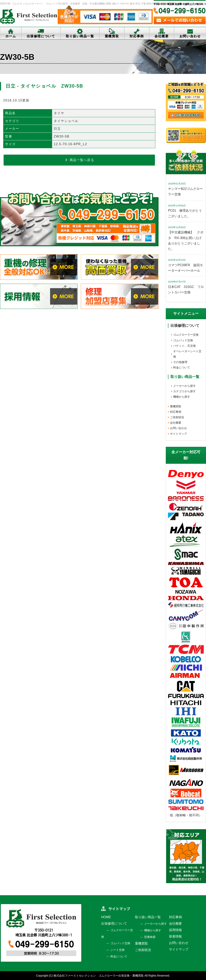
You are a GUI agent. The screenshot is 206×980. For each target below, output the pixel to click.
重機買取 (112, 36)
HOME (106, 917)
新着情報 (175, 936)
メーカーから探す (184, 386)
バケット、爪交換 (184, 346)
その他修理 (180, 362)
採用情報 (175, 930)
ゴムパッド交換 (183, 340)
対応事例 (137, 36)
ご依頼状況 (177, 417)
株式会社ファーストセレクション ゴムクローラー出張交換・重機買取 (99, 976)
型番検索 (150, 937)
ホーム (11, 36)
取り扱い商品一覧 (80, 36)
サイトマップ (178, 434)
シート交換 (117, 950)
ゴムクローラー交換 (186, 335)
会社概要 (162, 36)
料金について (182, 367)
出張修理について (41, 36)
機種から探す (182, 397)
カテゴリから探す (184, 391)
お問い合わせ (178, 428)
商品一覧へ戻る (79, 160)
